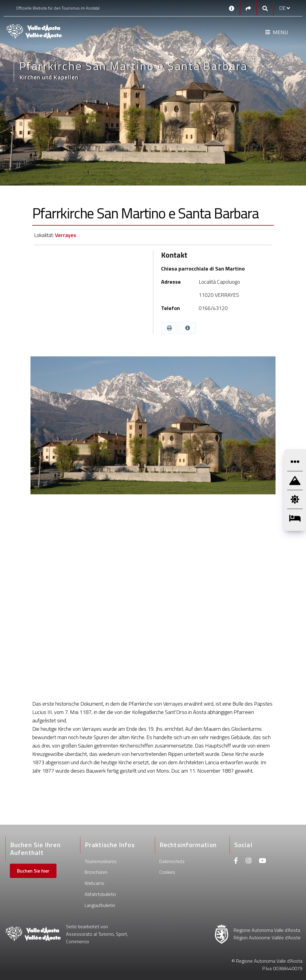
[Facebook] (236, 861)
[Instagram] (248, 861)
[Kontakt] (232, 8)
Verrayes (66, 235)
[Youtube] (262, 861)
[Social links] (248, 8)
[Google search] (265, 8)
